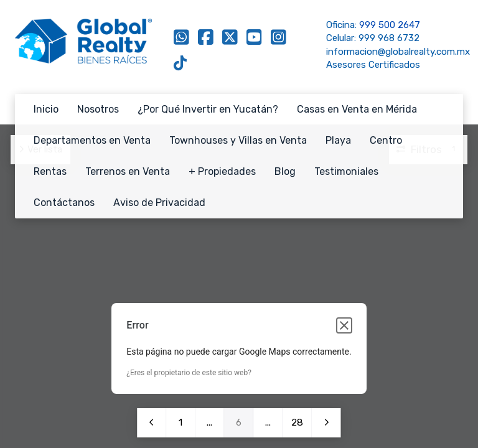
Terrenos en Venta (128, 171)
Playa (338, 140)
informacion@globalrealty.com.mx (398, 52)
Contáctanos (64, 203)
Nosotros (98, 109)
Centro (386, 140)
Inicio (46, 109)
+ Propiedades (222, 171)
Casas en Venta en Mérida (357, 109)
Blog (285, 171)
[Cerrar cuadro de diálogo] (344, 325)
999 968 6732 (389, 38)
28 (297, 422)
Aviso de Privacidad (159, 203)
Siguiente (326, 423)
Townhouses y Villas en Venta (238, 140)
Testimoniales (346, 171)
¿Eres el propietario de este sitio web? (189, 373)
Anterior (151, 423)
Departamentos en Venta (92, 140)
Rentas (50, 171)
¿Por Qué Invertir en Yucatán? (208, 109)
